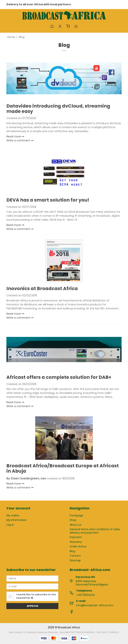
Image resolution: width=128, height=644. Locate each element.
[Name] (32, 578)
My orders (13, 515)
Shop (73, 520)
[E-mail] (32, 586)
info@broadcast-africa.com (95, 605)
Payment (76, 537)
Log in (10, 525)
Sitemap (75, 560)
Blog (72, 551)
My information (16, 520)
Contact (75, 556)
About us (75, 525)
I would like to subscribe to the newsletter (36, 596)
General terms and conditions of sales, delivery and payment (95, 531)
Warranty (76, 542)
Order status (78, 546)
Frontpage (76, 515)
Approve (32, 606)
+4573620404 (86, 595)
